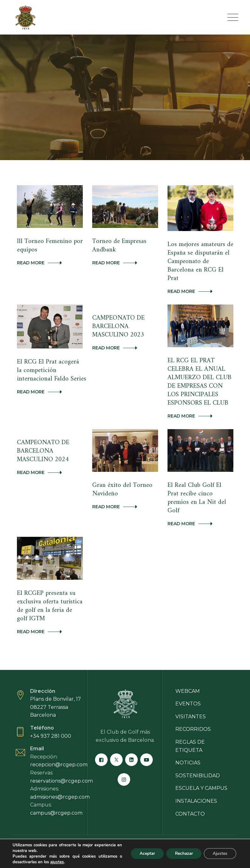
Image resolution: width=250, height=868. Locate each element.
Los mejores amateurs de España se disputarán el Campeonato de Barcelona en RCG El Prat (199, 261)
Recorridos (193, 715)
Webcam (188, 677)
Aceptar (142, 853)
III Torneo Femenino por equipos (49, 245)
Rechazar (181, 853)
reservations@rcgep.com (61, 767)
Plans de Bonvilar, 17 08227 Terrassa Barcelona (56, 693)
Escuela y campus (201, 774)
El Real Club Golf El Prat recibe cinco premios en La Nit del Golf (199, 490)
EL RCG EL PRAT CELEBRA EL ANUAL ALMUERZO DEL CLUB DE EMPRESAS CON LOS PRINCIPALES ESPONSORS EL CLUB (199, 379)
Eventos (188, 690)
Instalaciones (196, 787)
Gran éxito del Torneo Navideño (121, 486)
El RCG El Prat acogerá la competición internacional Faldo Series (51, 368)
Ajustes (219, 853)
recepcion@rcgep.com (59, 750)
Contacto (190, 800)
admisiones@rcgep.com (60, 783)
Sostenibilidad (198, 761)
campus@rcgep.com (56, 799)
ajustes (57, 862)
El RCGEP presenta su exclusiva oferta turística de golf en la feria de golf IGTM (50, 593)
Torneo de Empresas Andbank (118, 245)
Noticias (188, 749)
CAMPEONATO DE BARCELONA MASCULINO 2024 (42, 447)
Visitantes (191, 702)
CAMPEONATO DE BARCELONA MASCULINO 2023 (118, 324)
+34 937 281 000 (51, 722)
